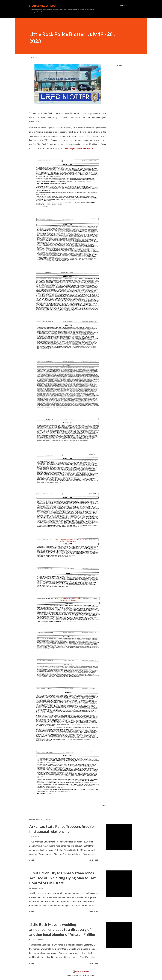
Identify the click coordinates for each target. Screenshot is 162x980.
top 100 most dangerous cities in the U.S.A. (76, 148)
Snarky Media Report (44, 6)
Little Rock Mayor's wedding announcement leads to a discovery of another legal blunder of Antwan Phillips (62, 929)
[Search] (123, 6)
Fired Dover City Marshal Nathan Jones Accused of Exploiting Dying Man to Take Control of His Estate (63, 878)
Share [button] (120, 66)
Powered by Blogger (81, 971)
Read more (94, 860)
